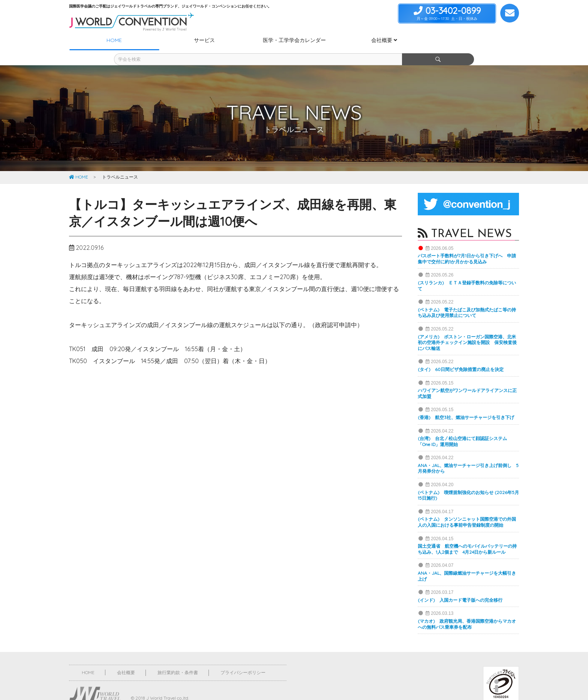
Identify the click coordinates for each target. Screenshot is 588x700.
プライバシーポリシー (243, 659)
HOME (79, 163)
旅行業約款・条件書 (178, 659)
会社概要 (126, 659)
